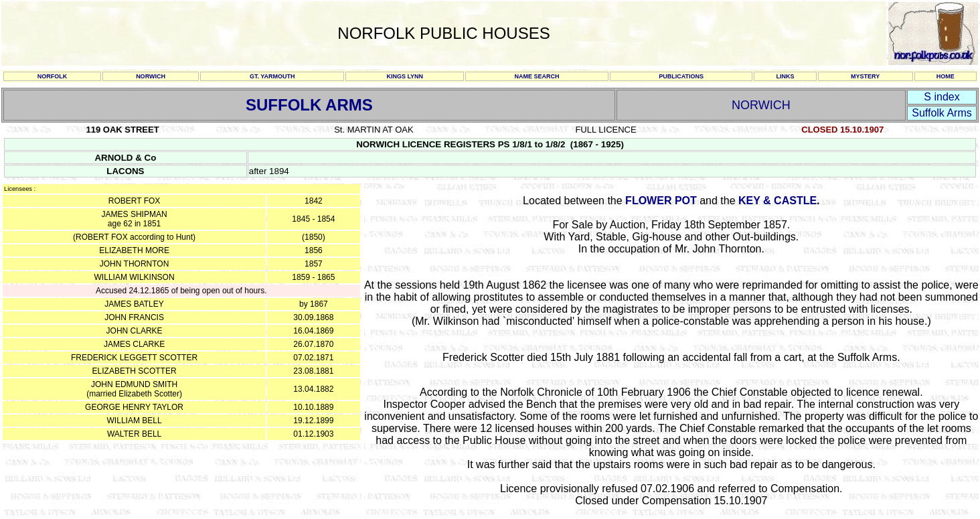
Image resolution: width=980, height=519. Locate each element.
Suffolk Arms (942, 113)
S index (942, 97)
